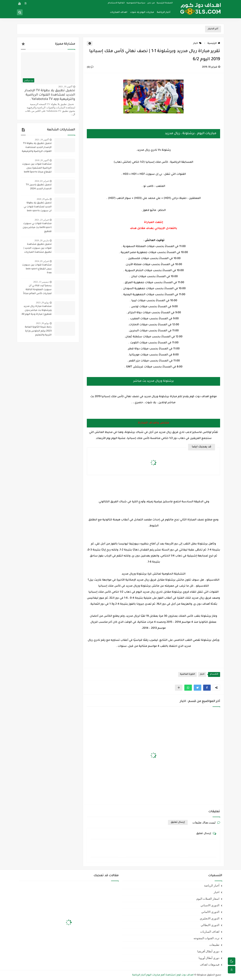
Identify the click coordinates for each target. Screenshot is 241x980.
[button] (207, 688)
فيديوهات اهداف (210, 965)
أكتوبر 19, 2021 (65, 87)
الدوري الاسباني (210, 905)
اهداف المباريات (119, 12)
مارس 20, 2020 (42, 240)
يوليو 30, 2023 (42, 323)
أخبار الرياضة (164, 12)
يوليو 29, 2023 (42, 303)
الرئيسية (214, 43)
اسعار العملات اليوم (208, 899)
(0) (90, 67)
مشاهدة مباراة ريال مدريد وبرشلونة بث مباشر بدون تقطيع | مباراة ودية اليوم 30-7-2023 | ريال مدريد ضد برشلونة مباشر (36, 311)
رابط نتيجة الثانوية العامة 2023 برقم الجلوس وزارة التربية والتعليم (38, 331)
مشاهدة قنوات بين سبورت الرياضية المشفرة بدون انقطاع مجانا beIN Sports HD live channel (37, 169)
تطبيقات (214, 945)
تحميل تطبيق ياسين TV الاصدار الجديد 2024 (39, 187)
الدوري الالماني (210, 912)
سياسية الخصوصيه (136, 3)
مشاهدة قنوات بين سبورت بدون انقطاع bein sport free (37, 269)
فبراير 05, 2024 (42, 261)
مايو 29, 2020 (43, 199)
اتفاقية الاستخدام (116, 3)
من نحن (151, 3)
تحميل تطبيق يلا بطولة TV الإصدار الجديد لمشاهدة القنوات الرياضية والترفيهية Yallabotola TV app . (50, 95)
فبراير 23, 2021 (42, 220)
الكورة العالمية (187, 674)
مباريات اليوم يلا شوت (142, 12)
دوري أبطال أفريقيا (208, 951)
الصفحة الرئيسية (165, 3)
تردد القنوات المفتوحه (207, 938)
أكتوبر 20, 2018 (42, 160)
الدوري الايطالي (210, 925)
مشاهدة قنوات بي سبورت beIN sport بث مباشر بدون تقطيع (37, 228)
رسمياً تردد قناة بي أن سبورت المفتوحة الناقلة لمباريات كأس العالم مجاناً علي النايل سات (37, 290)
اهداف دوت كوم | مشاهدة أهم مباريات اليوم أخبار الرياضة (163, 975)
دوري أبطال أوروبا (209, 958)
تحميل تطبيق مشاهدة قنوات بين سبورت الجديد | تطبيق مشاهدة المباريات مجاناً (38, 249)
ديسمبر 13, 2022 (41, 282)
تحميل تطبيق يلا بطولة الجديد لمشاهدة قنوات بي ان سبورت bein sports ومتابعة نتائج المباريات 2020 (36, 207)
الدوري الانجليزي (210, 918)
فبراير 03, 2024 (42, 181)
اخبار (197, 43)
